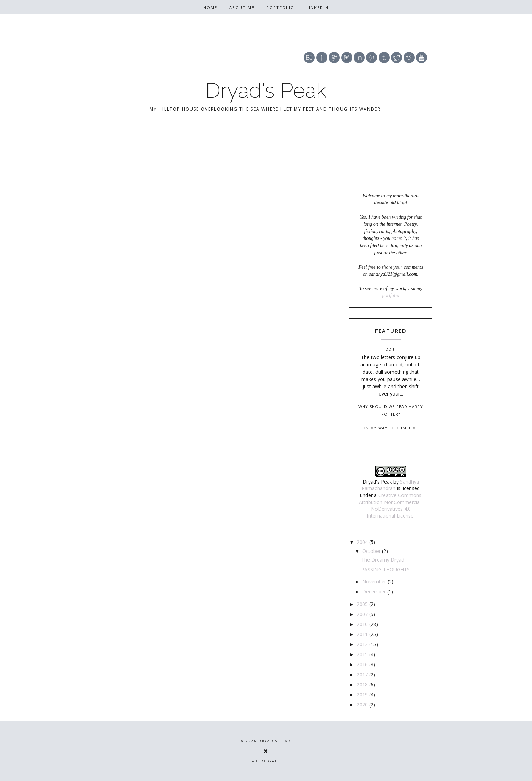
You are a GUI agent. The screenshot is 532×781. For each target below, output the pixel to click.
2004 (363, 542)
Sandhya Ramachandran (390, 485)
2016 (363, 664)
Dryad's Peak (266, 90)
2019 (363, 695)
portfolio (391, 296)
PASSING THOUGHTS (385, 569)
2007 (363, 614)
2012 (363, 644)
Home (210, 7)
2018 (363, 684)
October (372, 551)
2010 (363, 624)
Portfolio (280, 7)
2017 (363, 674)
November (375, 582)
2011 (363, 634)
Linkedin (317, 7)
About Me (242, 7)
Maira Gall (266, 761)
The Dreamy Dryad (383, 560)
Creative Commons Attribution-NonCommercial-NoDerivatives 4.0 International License (391, 505)
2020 (363, 705)
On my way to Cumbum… (391, 428)
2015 (363, 654)
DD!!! (391, 349)
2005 (363, 604)
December (375, 592)
